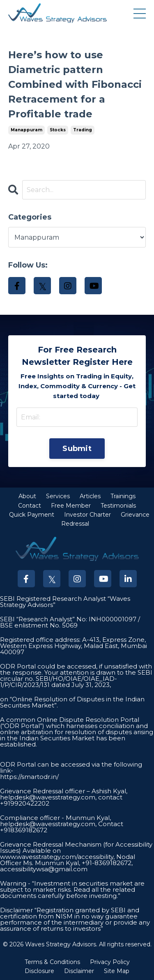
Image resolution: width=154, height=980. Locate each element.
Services (58, 496)
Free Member (71, 506)
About (27, 496)
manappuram (26, 130)
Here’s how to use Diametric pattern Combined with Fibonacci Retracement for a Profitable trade (75, 84)
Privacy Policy (110, 962)
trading (83, 130)
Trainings (123, 496)
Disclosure (39, 971)
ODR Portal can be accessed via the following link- (71, 767)
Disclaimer (79, 971)
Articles (90, 496)
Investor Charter (87, 515)
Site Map (117, 971)
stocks (58, 130)
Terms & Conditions (52, 962)
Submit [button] (77, 449)
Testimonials (118, 506)
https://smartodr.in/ (29, 777)
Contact (30, 506)
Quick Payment (32, 515)
